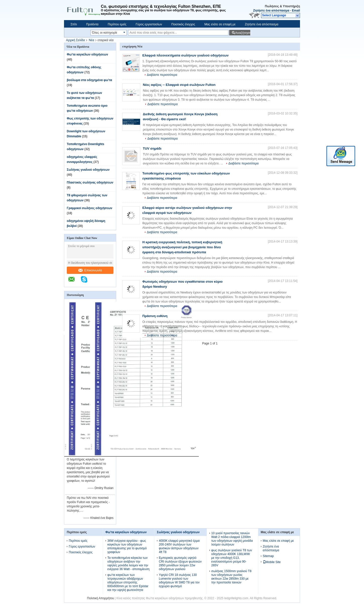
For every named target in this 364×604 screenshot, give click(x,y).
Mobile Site (272, 562)
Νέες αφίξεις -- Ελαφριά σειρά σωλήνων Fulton (179, 85)
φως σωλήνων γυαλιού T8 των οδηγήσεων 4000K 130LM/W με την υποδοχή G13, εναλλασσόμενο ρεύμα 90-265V (232, 558)
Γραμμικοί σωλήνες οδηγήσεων (89, 208)
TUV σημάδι (152, 148)
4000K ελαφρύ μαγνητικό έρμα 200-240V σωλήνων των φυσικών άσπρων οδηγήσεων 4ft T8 (179, 546)
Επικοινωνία (90, 270)
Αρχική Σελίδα (75, 40)
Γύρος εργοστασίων (149, 24)
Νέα (92, 40)
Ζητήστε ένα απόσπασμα (271, 11)
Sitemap (268, 556)
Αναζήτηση (243, 33)
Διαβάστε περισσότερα (162, 75)
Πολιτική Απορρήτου (101, 598)
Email (296, 11)
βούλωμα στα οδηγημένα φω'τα (89, 80)
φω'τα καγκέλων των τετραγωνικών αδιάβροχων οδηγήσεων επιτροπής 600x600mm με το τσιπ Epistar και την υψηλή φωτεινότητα (128, 582)
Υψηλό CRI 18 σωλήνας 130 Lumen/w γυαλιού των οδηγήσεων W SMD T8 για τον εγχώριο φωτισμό (179, 581)
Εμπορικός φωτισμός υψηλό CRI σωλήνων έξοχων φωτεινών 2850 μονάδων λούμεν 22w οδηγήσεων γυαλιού (180, 563)
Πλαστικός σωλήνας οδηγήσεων (90, 183)
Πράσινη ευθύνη (155, 316)
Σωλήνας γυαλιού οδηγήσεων (88, 170)
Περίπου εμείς (117, 24)
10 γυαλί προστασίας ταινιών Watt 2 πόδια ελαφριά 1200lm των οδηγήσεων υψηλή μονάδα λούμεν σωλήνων (232, 539)
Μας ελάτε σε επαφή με (220, 24)
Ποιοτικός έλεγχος (183, 24)
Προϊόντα (92, 24)
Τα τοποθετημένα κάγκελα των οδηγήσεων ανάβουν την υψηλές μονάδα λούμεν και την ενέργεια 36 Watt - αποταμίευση (129, 563)
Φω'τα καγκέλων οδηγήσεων (87, 54)
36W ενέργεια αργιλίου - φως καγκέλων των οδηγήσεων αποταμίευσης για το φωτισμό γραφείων (127, 546)
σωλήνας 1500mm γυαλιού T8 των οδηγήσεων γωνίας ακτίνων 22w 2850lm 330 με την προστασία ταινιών (231, 577)
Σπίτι (74, 24)
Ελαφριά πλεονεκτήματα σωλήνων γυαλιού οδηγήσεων (186, 55)
